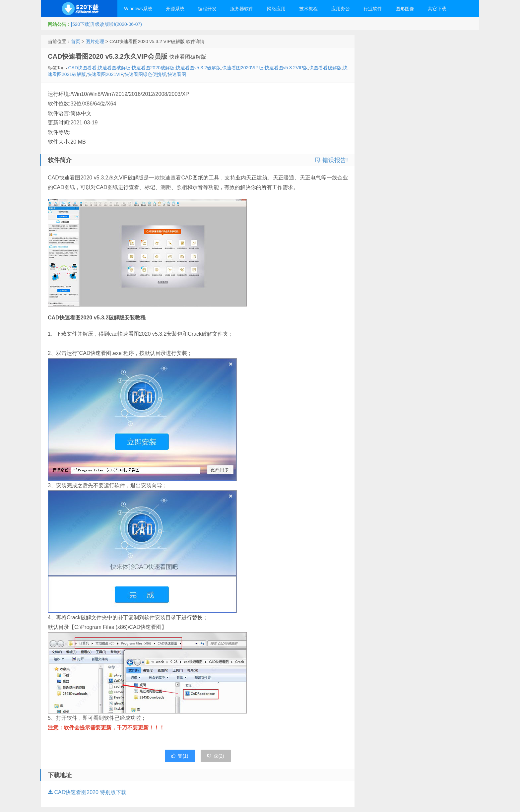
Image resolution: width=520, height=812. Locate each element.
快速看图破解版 (114, 68)
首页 (76, 41)
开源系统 (175, 9)
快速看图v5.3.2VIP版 (286, 68)
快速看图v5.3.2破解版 (198, 68)
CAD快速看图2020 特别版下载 (87, 792)
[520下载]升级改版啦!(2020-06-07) (106, 24)
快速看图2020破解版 (153, 68)
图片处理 (95, 41)
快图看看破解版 (325, 68)
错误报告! (332, 160)
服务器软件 (242, 9)
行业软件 (373, 9)
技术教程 (308, 9)
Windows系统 (138, 9)
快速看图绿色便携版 (145, 74)
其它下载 (437, 9)
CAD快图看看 (82, 68)
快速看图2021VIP (105, 74)
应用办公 (341, 9)
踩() (216, 756)
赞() (180, 756)
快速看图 (177, 74)
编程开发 (207, 9)
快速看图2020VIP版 (243, 68)
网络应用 (276, 9)
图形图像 (405, 9)
